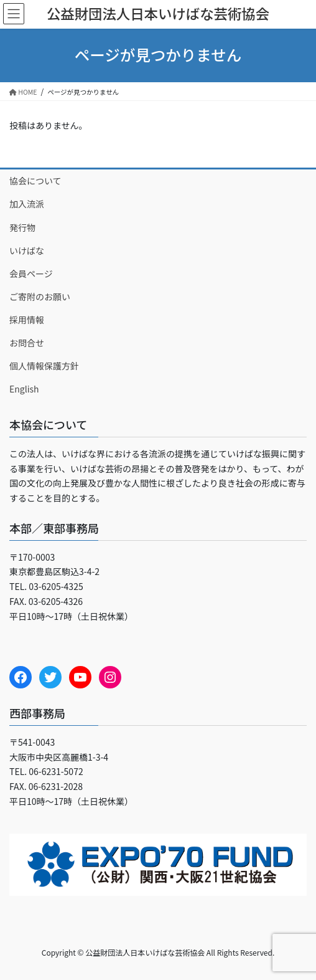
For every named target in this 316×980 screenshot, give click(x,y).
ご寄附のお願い (40, 297)
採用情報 (27, 320)
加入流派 (27, 204)
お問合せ (27, 343)
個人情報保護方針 (44, 366)
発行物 (22, 227)
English (24, 389)
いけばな (27, 250)
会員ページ (31, 274)
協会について (35, 181)
